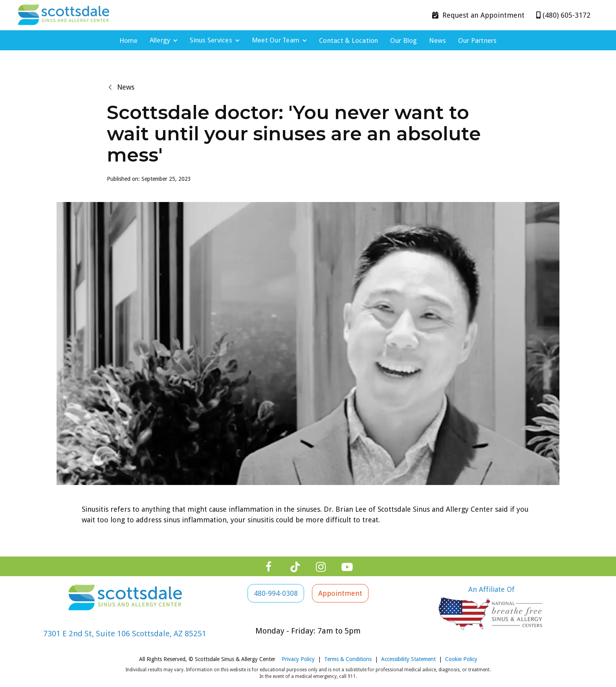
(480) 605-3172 (563, 15)
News (438, 40)
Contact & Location (349, 40)
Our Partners (478, 40)
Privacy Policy (298, 659)
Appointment (478, 15)
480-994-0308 (276, 593)
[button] (164, 40)
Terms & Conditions (348, 659)
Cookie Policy (461, 659)
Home (129, 40)
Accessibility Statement (408, 659)
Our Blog (404, 40)
